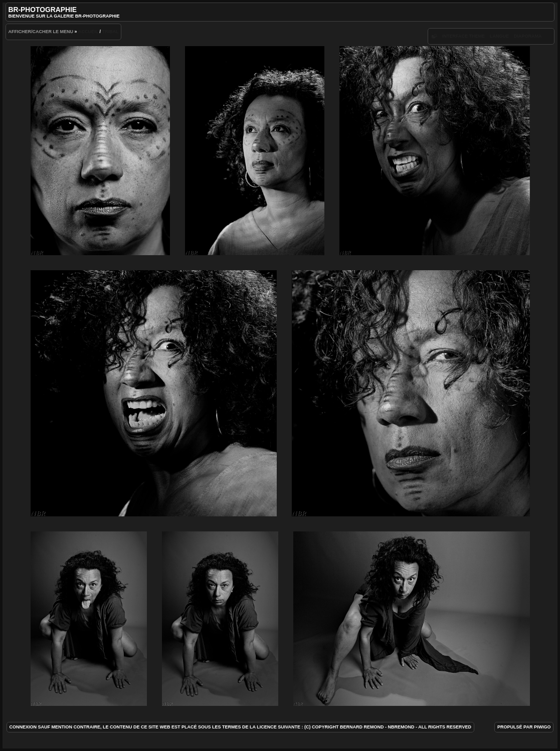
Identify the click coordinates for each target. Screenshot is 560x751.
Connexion (23, 727)
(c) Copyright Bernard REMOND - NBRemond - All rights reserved (388, 727)
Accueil (88, 32)
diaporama (528, 36)
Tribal (110, 32)
